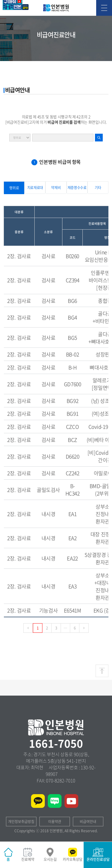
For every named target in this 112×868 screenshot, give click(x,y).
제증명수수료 (77, 188)
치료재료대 (35, 188)
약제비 (56, 188)
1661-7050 (56, 743)
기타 (98, 188)
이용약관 (55, 822)
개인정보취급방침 (21, 822)
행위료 (14, 188)
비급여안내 (88, 822)
